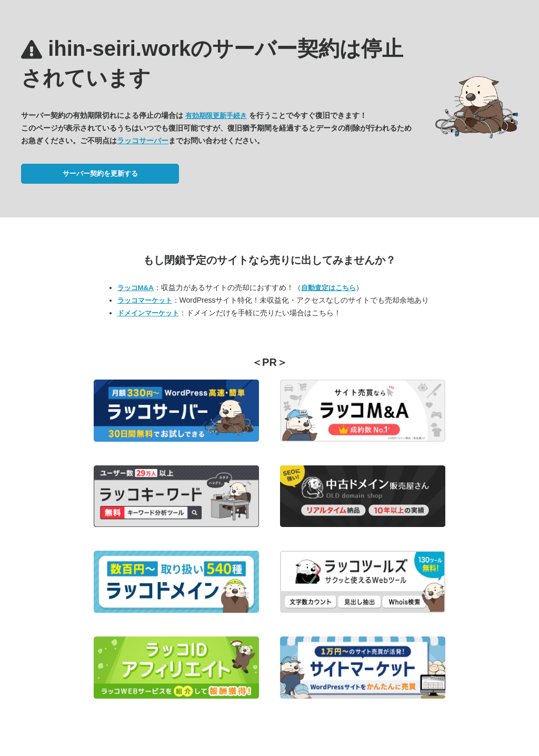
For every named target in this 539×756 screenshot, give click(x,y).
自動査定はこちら (328, 288)
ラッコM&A (136, 288)
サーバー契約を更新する (100, 173)
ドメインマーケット (148, 313)
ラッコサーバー (143, 141)
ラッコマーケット (145, 300)
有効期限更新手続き (216, 116)
